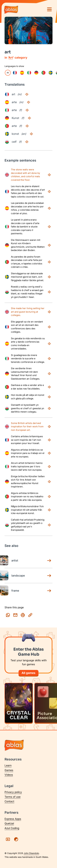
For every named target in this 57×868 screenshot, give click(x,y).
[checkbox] (15, 73)
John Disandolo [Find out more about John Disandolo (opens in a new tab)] (31, 853)
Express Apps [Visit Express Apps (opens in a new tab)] (13, 819)
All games (28, 673)
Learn (8, 765)
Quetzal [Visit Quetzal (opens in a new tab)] (9, 823)
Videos (9, 775)
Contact (9, 801)
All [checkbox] (8, 73)
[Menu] (49, 9)
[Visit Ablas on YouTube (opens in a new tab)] (8, 839)
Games (9, 770)
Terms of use (13, 797)
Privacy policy (13, 792)
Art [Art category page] (11, 58)
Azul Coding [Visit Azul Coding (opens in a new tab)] (12, 828)
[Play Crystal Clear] (19, 703)
